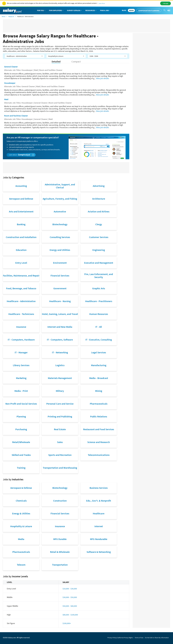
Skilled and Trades (21, 455)
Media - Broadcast (99, 378)
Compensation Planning (149, 10)
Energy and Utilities (60, 250)
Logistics (60, 365)
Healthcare (99, 513)
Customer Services (99, 237)
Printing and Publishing (60, 416)
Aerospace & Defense (21, 488)
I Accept (166, 3)
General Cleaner (11, 67)
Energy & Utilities (21, 513)
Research (11, 17)
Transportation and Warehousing (60, 468)
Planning (21, 416)
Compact (76, 62)
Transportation (60, 565)
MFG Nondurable (99, 539)
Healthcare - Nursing (60, 301)
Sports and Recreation (60, 455)
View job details (102, 78)
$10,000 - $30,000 (70, 589)
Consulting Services (60, 237)
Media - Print (21, 391)
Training (21, 468)
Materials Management (60, 378)
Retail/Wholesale (21, 442)
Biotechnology (60, 224)
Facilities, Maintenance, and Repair (21, 276)
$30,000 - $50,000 (70, 597)
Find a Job (105, 10)
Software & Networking (99, 552)
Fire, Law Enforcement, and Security (99, 276)
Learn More (102, 3)
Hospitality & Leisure (21, 526)
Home (4, 17)
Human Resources (99, 314)
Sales (60, 442)
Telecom (21, 565)
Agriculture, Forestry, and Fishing (60, 199)
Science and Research (99, 442)
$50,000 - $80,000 (70, 606)
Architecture (99, 199)
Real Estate (60, 429)
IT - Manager (21, 352)
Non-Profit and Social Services (21, 404)
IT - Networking (60, 352)
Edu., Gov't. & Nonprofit (99, 501)
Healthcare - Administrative (21, 301)
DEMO (131, 10)
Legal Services (99, 352)
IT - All (99, 327)
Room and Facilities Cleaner (16, 116)
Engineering (99, 250)
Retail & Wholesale (60, 552)
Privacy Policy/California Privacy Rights (120, 638)
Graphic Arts (99, 288)
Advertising (99, 186)
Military (60, 391)
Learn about (21, 155)
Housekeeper (10, 83)
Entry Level (21, 263)
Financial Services (60, 276)
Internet (99, 526)
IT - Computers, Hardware (21, 340)
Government (60, 288)
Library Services (21, 365)
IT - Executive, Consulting (99, 340)
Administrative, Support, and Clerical (60, 186)
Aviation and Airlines (99, 212)
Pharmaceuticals (99, 404)
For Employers (56, 10)
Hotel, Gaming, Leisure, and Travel (60, 314)
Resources (91, 10)
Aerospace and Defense (21, 199)
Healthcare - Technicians (21, 314)
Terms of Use (139, 638)
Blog (124, 10)
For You (41, 10)
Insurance (21, 327)
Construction (60, 501)
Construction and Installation (21, 237)
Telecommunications (99, 455)
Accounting (21, 186)
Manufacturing (99, 365)
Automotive (60, 212)
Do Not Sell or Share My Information (157, 638)
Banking (21, 224)
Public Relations (99, 416)
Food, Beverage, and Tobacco (21, 288)
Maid (6, 99)
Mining (99, 391)
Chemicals (21, 501)
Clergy (99, 224)
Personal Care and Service (60, 404)
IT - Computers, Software (60, 340)
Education (21, 250)
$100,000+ (67, 623)
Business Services (99, 488)
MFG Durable (60, 539)
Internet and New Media (60, 327)
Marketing (21, 378)
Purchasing (21, 429)
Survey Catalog (75, 10)
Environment (60, 263)
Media (21, 539)
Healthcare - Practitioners (99, 301)
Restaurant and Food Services (99, 429)
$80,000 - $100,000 (70, 615)
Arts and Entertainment (21, 212)
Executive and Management (99, 263)
